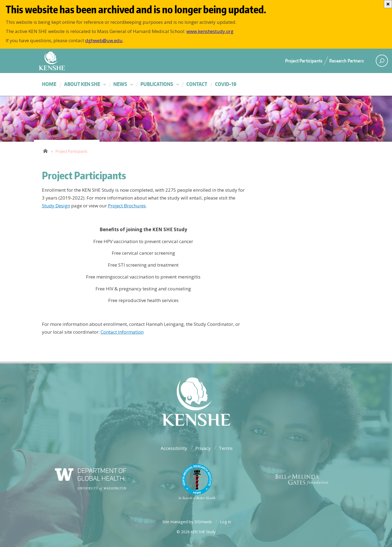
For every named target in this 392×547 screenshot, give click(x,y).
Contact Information (122, 332)
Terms (226, 448)
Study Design (56, 206)
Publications (157, 84)
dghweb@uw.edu (104, 40)
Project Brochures (127, 206)
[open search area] (382, 61)
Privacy (203, 448)
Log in (225, 522)
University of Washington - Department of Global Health (99, 61)
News (120, 84)
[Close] (388, 4)
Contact (197, 84)
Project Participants (304, 61)
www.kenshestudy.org (210, 31)
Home (49, 84)
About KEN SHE (82, 84)
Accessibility (174, 448)
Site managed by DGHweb (187, 522)
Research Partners (347, 61)
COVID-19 (226, 84)
